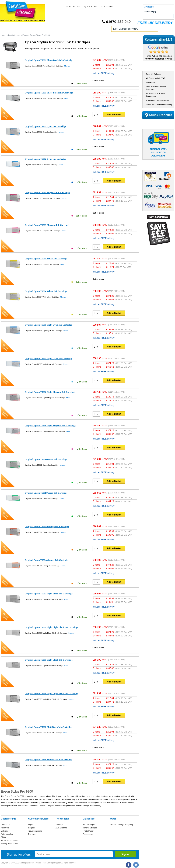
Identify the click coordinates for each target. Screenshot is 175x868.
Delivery (4, 831)
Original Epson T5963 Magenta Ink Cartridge (47, 192)
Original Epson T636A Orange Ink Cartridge (47, 560)
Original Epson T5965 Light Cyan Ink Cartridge (48, 325)
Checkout (159, 16)
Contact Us (107, 7)
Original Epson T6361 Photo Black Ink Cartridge (49, 93)
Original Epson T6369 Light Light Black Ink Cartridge (52, 627)
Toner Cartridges (54, 29)
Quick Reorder (92, 7)
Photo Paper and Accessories (88, 29)
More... (67, 66)
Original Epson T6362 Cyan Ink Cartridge (45, 159)
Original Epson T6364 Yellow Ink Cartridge (46, 291)
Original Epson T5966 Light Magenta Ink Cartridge (50, 392)
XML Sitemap (61, 828)
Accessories (88, 834)
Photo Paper (88, 831)
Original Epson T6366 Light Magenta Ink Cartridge (50, 426)
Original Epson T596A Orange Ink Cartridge (47, 526)
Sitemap (59, 825)
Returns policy (7, 834)
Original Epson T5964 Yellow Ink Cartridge (46, 259)
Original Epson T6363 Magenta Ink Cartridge (47, 225)
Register (78, 7)
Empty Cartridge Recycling (121, 825)
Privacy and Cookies (10, 843)
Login (68, 7)
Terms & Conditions (9, 840)
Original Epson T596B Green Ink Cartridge (46, 459)
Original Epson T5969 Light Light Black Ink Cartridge (52, 693)
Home (8, 29)
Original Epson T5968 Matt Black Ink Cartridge (48, 727)
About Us (5, 828)
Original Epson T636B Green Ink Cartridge (46, 493)
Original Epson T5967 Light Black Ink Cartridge (49, 594)
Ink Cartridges (28, 29)
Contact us (6, 825)
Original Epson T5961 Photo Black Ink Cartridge (49, 60)
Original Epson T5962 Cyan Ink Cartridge (45, 126)
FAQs (3, 837)
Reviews (32, 834)
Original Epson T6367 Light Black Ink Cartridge (49, 660)
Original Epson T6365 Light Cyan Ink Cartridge (48, 358)
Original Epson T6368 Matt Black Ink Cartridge (48, 760)
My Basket (149, 7)
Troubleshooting (35, 831)
